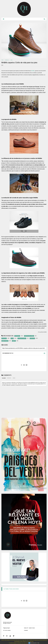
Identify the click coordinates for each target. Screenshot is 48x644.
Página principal (6, 628)
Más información (33, 643)
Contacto (26, 630)
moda (11, 60)
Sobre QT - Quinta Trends (29, 628)
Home (2, 60)
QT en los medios (7, 630)
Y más (38, 643)
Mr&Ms (33, 71)
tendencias (7, 60)
